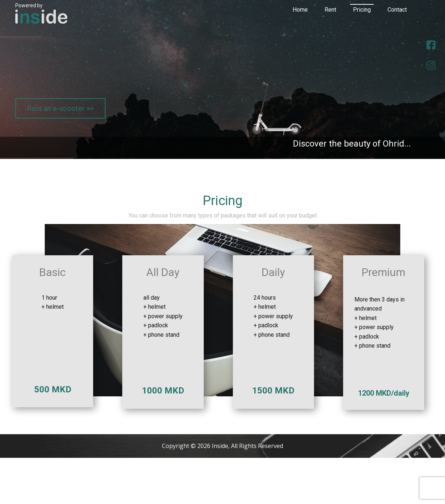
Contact (397, 10)
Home (300, 10)
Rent (330, 10)
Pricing (362, 10)
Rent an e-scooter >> (60, 108)
